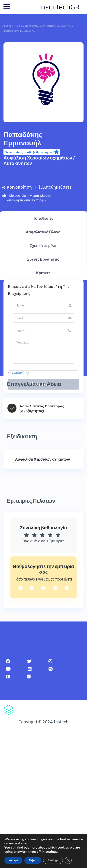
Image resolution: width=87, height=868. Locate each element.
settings (51, 852)
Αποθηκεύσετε (55, 187)
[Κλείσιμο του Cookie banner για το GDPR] (68, 860)
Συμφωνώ (18, 373)
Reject (33, 860)
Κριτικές (43, 273)
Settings (53, 860)
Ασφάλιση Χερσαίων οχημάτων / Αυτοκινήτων (44, 26)
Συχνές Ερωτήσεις (43, 259)
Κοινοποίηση (17, 187)
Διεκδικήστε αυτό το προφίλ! (27, 200)
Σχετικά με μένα (43, 245)
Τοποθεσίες (43, 218)
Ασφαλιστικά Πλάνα (43, 232)
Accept (13, 860)
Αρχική (7, 26)
